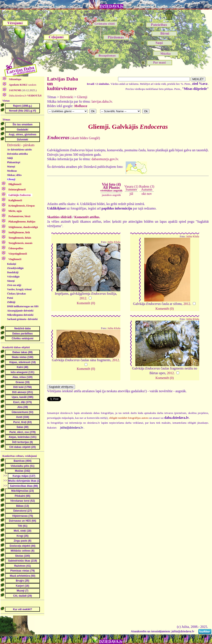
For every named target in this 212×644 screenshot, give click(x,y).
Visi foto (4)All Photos (111, 187)
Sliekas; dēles (14, 175)
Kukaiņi (12, 264)
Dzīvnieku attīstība (17, 154)
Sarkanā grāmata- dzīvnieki (22, 319)
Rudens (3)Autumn (147, 188)
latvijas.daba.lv (102, 101)
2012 (83, 298)
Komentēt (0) (86, 303)
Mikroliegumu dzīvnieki (20, 315)
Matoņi (11, 167)
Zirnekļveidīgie (15, 268)
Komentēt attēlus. (87, 217)
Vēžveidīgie (13, 277)
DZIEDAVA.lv (112, 6)
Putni (10, 298)
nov (149, 194)
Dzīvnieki (67, 97)
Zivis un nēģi (14, 285)
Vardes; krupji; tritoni (19, 289)
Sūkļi (10, 158)
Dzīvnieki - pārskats (21, 145)
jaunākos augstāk (111, 195)
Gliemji (11, 179)
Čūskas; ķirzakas (16, 294)
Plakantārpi (14, 162)
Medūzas (12, 171)
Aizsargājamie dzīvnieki (20, 311)
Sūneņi (11, 281)
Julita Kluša (114, 242)
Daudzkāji (13, 272)
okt (144, 194)
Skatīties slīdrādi (59, 217)
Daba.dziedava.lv (25, 96)
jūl (131, 194)
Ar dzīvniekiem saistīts (19, 150)
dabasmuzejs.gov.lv (105, 159)
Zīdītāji (11, 302)
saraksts (22, 85)
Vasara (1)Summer (131, 188)
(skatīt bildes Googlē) (74, 138)
